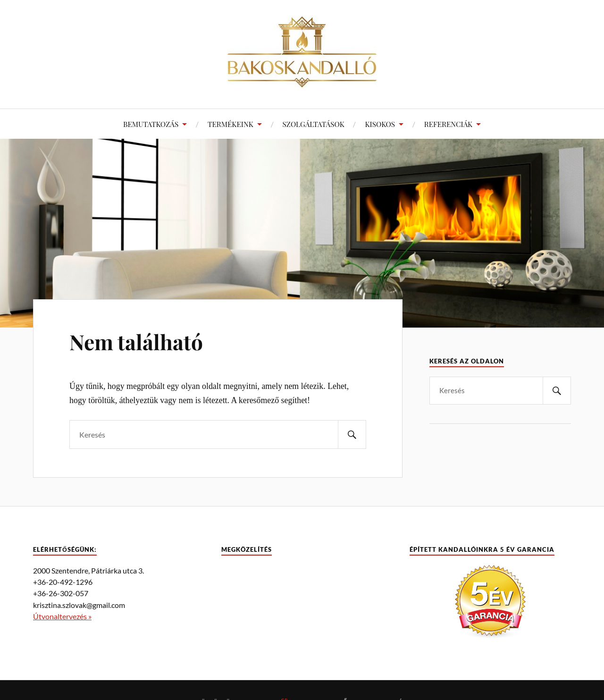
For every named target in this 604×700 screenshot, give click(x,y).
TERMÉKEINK (231, 124)
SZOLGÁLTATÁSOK (314, 124)
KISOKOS (380, 124)
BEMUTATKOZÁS (151, 124)
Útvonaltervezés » (62, 616)
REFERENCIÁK (448, 124)
